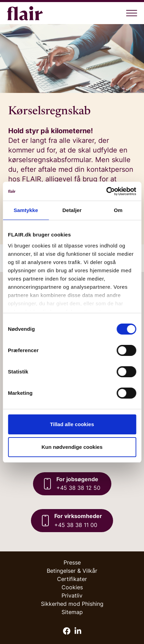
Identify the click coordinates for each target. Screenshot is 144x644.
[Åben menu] (132, 13)
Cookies (72, 587)
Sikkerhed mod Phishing (72, 604)
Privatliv (72, 595)
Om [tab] (118, 210)
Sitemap (72, 612)
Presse (72, 562)
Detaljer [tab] (72, 210)
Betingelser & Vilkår (72, 571)
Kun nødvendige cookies (72, 447)
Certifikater (72, 579)
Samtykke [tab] (26, 210)
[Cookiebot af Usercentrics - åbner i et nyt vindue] (106, 191)
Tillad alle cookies (72, 424)
